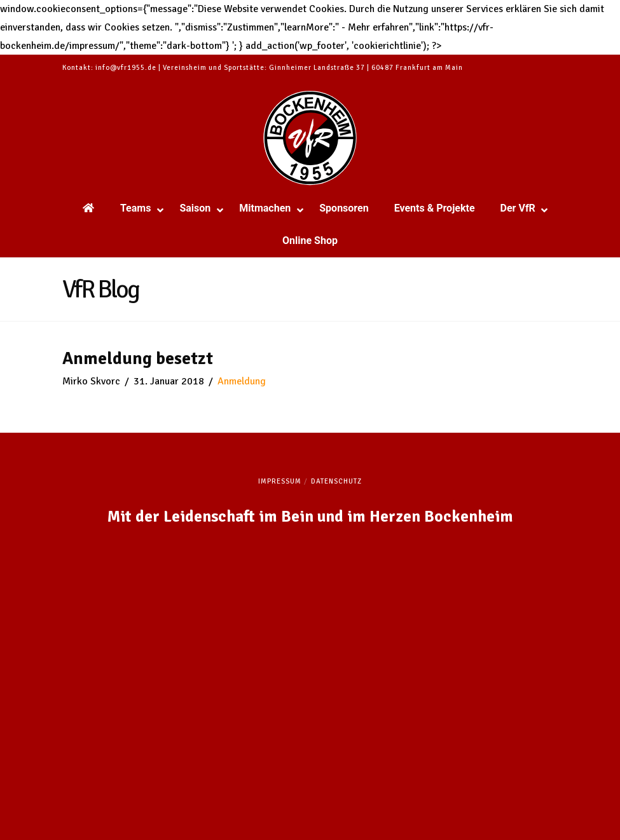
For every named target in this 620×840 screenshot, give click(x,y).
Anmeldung (242, 381)
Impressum (280, 481)
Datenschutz (336, 481)
